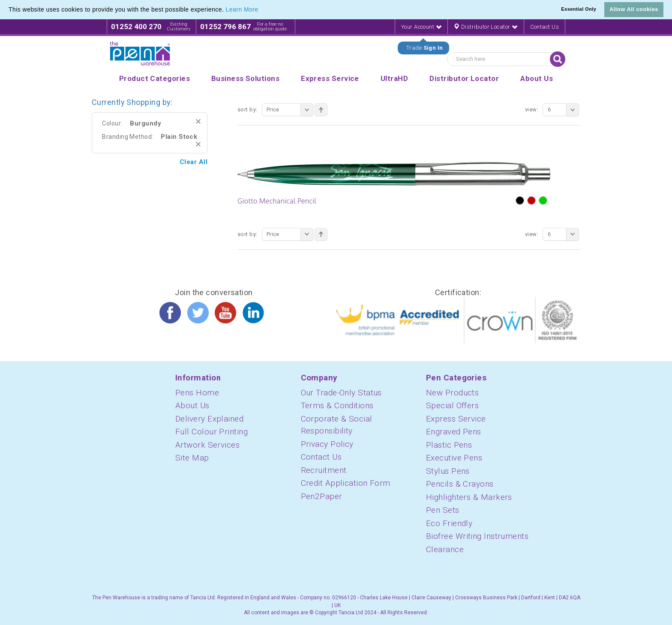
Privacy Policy (327, 444)
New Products (452, 393)
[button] (261, 10)
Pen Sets (443, 510)
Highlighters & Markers (469, 497)
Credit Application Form (346, 483)
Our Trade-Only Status (341, 393)
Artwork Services (207, 445)
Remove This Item (198, 121)
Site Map (192, 458)
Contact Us (545, 27)
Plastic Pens (449, 445)
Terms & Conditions (337, 405)
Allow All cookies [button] (634, 9)
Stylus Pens (448, 471)
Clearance (445, 549)
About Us (192, 405)
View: (532, 109)
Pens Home (197, 393)
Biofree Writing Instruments (477, 536)
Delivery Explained (209, 419)
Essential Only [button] (579, 9)
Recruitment (324, 470)
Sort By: (247, 109)
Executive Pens (454, 458)
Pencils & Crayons (460, 484)
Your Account (421, 27)
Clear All (193, 162)
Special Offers (452, 405)
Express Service (456, 419)
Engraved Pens (454, 432)
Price (290, 110)
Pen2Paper (322, 496)
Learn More (242, 9)
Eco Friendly (449, 523)
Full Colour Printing (211, 432)
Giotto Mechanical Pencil (277, 201)
